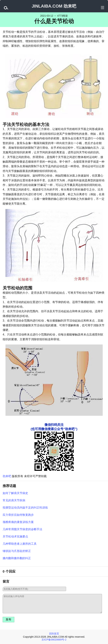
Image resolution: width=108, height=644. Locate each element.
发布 (8, 619)
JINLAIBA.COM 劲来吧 (54, 6)
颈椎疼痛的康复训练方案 (18, 522)
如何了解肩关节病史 (15, 493)
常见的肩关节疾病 (14, 500)
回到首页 (54, 634)
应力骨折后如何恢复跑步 (18, 515)
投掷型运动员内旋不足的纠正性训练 (25, 508)
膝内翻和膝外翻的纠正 (17, 558)
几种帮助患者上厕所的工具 (20, 544)
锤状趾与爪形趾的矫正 (17, 551)
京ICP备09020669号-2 (54, 640)
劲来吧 (7, 476)
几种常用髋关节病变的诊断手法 (22, 529)
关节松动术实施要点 (15, 536)
